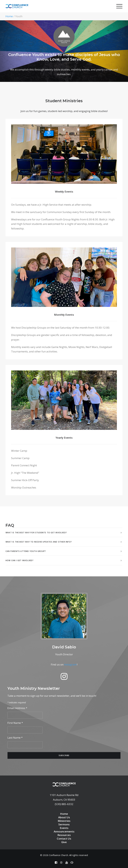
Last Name (15, 738)
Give (64, 842)
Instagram (70, 664)
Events (64, 828)
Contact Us (64, 839)
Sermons (64, 824)
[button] (64, 679)
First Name (15, 723)
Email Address (17, 708)
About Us (64, 817)
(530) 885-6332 (64, 804)
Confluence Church (59, 855)
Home (9, 16)
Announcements (64, 831)
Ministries (64, 821)
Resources (64, 835)
